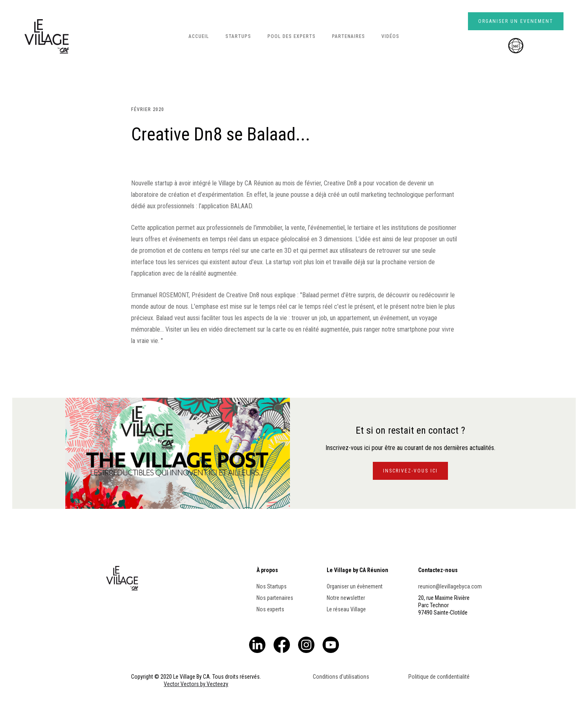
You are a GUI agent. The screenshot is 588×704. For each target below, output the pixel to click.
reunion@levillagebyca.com (450, 586)
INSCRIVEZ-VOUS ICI (410, 471)
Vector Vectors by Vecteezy (196, 684)
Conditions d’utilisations (341, 677)
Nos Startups (272, 586)
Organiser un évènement (355, 586)
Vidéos (390, 36)
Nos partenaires (275, 598)
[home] (47, 36)
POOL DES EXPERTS (292, 36)
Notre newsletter (346, 598)
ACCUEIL (199, 36)
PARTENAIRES (349, 36)
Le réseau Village (346, 609)
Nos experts (270, 609)
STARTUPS (238, 36)
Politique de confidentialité (439, 677)
